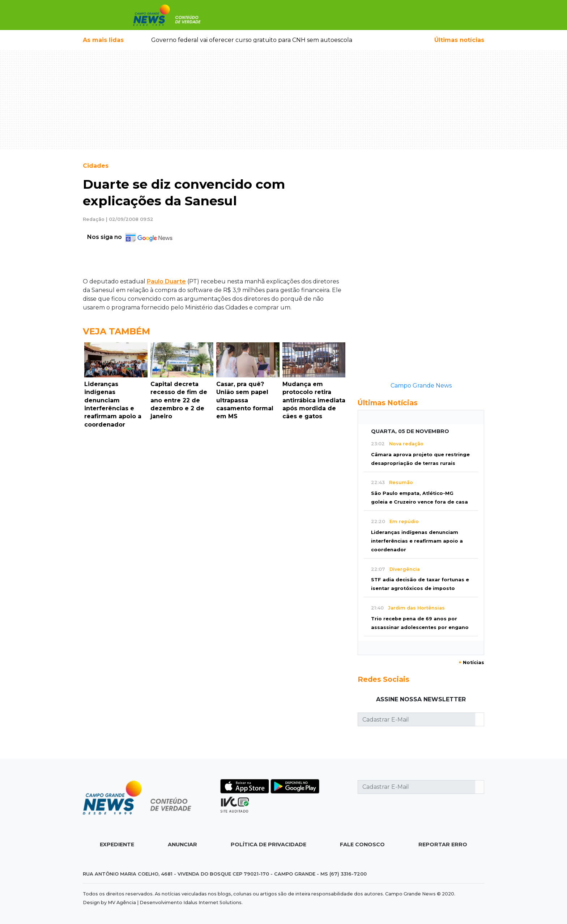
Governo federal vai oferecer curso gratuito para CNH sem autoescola (252, 40)
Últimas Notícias (388, 403)
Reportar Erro (443, 844)
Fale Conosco (362, 844)
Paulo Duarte (166, 281)
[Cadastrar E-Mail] (417, 719)
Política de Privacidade (268, 844)
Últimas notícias (459, 40)
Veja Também (116, 331)
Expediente (117, 844)
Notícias (471, 662)
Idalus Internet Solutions (212, 902)
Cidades (96, 166)
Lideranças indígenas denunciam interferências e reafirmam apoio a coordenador (417, 541)
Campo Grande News (421, 386)
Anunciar (182, 844)
